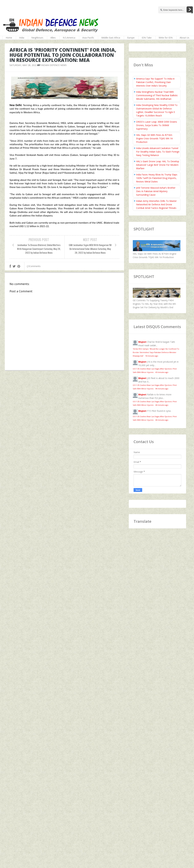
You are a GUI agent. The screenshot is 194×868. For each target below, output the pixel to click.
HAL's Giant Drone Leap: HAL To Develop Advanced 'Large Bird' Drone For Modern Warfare (158, 165)
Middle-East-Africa (111, 38)
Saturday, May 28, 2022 (23, 65)
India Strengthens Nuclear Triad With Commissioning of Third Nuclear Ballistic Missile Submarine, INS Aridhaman (157, 95)
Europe (131, 38)
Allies (53, 38)
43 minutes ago (162, 372)
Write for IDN (166, 38)
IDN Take (147, 38)
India (22, 38)
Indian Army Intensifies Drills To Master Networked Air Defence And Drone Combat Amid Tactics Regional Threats (156, 204)
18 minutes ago (152, 356)
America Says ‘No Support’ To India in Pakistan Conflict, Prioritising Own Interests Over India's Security (155, 82)
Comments (34, 266)
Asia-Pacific (88, 38)
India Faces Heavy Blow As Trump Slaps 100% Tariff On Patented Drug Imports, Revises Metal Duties (157, 178)
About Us (184, 38)
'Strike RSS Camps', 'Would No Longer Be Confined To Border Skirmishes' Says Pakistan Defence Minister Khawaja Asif (156, 352)
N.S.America (69, 38)
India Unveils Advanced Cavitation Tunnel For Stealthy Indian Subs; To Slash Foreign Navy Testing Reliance (158, 152)
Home (9, 38)
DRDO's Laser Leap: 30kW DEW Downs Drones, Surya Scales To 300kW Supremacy (157, 125)
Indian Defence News (54, 65)
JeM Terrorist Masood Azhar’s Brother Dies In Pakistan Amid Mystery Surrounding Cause (156, 191)
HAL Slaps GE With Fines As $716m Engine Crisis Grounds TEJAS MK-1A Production (154, 138)
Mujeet (142, 342)
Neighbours (37, 38)
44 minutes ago (162, 389)
